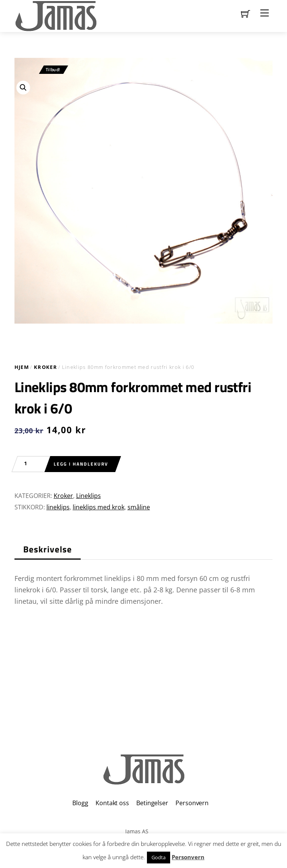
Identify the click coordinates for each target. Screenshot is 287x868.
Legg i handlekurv (81, 464)
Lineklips (88, 496)
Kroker (45, 367)
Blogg (80, 803)
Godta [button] (159, 857)
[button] (23, 88)
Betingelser (152, 803)
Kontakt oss (112, 803)
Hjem (22, 367)
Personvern (192, 803)
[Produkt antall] (29, 464)
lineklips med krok (99, 507)
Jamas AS (137, 831)
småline (139, 507)
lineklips (58, 507)
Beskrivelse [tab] (48, 549)
